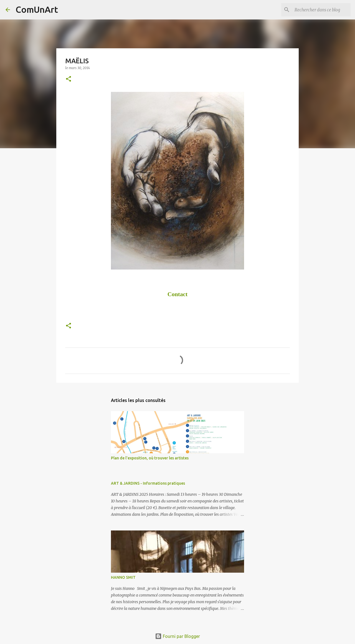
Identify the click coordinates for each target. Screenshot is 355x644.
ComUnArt (37, 9)
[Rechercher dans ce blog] (321, 10)
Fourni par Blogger (177, 636)
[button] (69, 79)
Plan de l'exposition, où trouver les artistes (150, 458)
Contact (177, 294)
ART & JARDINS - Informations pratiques (148, 483)
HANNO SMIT (123, 577)
